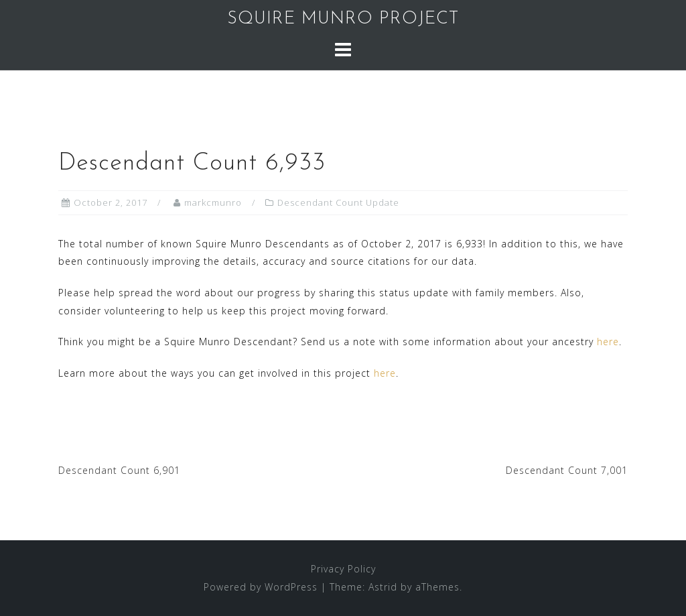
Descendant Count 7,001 (567, 470)
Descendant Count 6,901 (119, 470)
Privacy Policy (343, 569)
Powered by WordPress (261, 587)
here (608, 342)
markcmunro (213, 202)
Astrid (383, 587)
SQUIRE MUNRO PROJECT (343, 19)
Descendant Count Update (338, 202)
